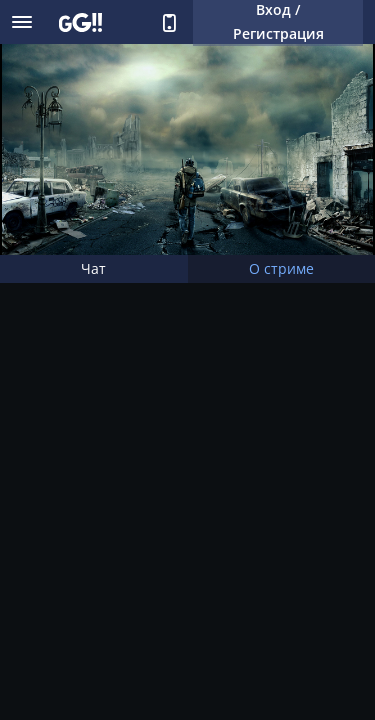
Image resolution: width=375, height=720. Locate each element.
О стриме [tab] (281, 268)
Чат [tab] (93, 268)
